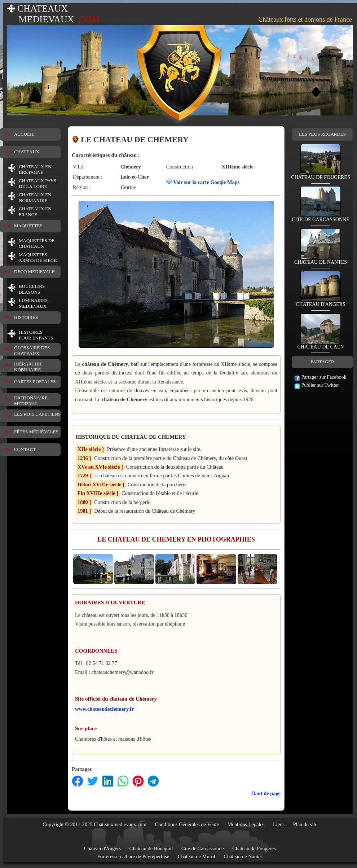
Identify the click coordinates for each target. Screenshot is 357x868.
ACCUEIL (24, 134)
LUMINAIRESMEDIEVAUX (33, 303)
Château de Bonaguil (151, 849)
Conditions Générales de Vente (187, 824)
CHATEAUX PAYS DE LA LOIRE (38, 183)
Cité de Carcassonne (203, 849)
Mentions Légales (246, 824)
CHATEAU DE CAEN (320, 345)
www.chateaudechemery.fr (104, 709)
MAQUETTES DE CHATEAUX (37, 243)
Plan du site (305, 824)
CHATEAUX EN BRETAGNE (35, 169)
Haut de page (266, 793)
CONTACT (25, 449)
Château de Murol (197, 856)
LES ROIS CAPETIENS (37, 414)
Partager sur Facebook (320, 377)
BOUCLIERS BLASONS (32, 289)
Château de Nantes (243, 856)
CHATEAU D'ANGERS (320, 302)
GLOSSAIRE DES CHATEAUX (32, 350)
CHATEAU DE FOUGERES (320, 175)
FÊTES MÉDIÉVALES (36, 432)
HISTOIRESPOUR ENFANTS (36, 335)
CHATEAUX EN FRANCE (35, 212)
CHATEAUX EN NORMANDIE (35, 198)
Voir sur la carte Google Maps (206, 182)
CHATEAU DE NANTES (321, 260)
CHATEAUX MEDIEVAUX (54, 14)
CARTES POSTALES (35, 382)
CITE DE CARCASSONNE (320, 217)
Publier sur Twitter (317, 385)
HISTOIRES (26, 317)
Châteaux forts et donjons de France (305, 19)
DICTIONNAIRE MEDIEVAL (31, 401)
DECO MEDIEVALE (34, 271)
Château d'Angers (102, 849)
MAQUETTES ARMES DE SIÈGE (38, 257)
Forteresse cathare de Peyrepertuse (133, 856)
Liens (279, 824)
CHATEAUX (27, 152)
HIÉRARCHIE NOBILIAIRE (28, 367)
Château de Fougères (254, 849)
